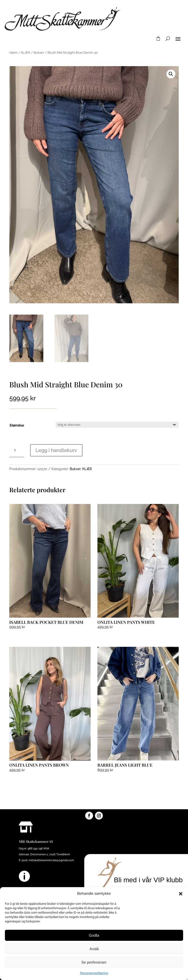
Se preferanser (94, 962)
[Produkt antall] (17, 450)
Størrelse (17, 425)
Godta (94, 935)
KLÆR (25, 53)
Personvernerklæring (94, 973)
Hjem (13, 53)
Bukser (39, 53)
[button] (181, 894)
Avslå (94, 949)
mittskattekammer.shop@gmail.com (51, 860)
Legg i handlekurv (56, 450)
